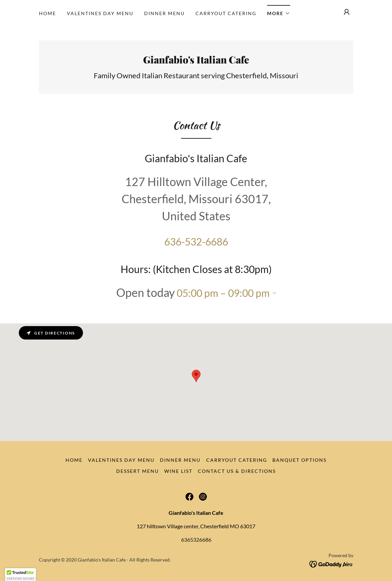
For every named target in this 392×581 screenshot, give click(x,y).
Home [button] (74, 460)
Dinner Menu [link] (164, 13)
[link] (196, 61)
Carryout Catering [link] (226, 13)
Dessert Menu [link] (138, 471)
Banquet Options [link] (299, 460)
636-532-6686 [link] (196, 241)
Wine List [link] (178, 471)
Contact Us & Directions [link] (237, 471)
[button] (279, 11)
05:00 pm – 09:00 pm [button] (223, 293)
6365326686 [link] (196, 540)
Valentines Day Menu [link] (100, 13)
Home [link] (48, 13)
